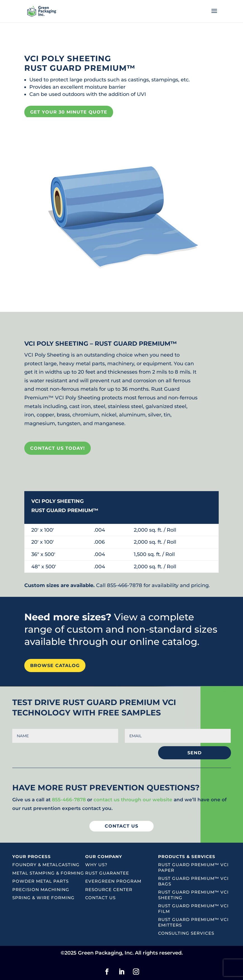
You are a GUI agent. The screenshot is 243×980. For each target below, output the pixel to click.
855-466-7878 (69, 800)
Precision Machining (41, 890)
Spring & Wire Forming (43, 898)
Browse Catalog (55, 665)
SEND (195, 753)
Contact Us (100, 898)
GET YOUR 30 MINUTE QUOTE (69, 112)
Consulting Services (186, 933)
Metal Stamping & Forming (48, 873)
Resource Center (109, 890)
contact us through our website (133, 800)
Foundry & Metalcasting (46, 865)
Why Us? (96, 865)
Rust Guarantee (107, 873)
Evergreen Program (113, 881)
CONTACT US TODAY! (58, 448)
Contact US (121, 826)
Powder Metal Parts (40, 881)
